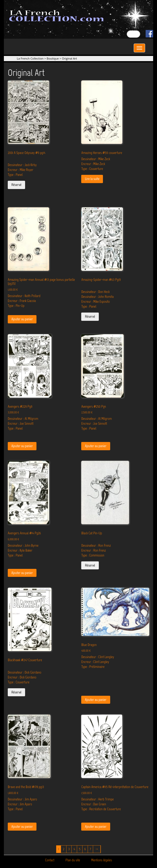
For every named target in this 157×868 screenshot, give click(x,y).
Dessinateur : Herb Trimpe (97, 799)
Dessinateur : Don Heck (95, 292)
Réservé (16, 185)
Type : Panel (15, 175)
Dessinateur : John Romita (97, 297)
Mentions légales (101, 860)
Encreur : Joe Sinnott (21, 424)
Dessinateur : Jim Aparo (22, 799)
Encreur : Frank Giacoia (22, 301)
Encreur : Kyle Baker (20, 550)
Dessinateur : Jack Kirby (22, 165)
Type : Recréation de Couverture (101, 809)
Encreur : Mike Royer (21, 170)
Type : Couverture (92, 169)
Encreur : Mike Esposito (95, 302)
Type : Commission (93, 555)
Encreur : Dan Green (94, 804)
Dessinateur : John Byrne (23, 546)
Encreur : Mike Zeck (93, 164)
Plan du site (73, 860)
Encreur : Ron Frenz (94, 550)
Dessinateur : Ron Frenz (96, 546)
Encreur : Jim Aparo (20, 804)
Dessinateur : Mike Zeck (96, 159)
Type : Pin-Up (16, 306)
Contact (50, 860)
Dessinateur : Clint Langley (98, 657)
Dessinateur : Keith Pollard (24, 296)
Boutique (53, 58)
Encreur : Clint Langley (95, 662)
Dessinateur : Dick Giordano (25, 672)
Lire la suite (92, 179)
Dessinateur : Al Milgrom (23, 419)
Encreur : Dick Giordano (22, 677)
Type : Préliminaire (93, 667)
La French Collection (30, 58)
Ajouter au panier (22, 319)
